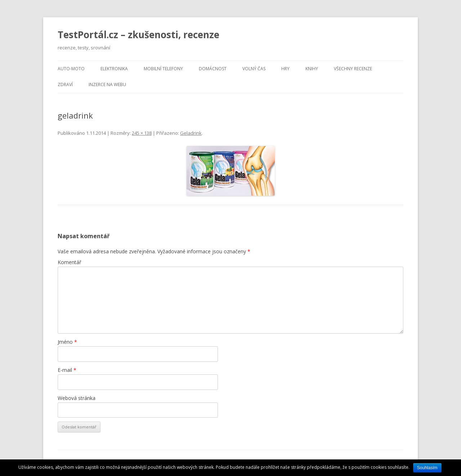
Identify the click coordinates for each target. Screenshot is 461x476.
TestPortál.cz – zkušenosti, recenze (138, 35)
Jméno (67, 342)
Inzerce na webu (107, 84)
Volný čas (254, 69)
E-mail (67, 370)
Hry (285, 69)
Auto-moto (71, 69)
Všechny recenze (353, 69)
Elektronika (114, 69)
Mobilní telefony (163, 69)
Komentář (70, 262)
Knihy (312, 69)
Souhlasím (427, 468)
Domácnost (213, 69)
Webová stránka (77, 398)
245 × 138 (142, 133)
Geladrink (191, 133)
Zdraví (65, 84)
